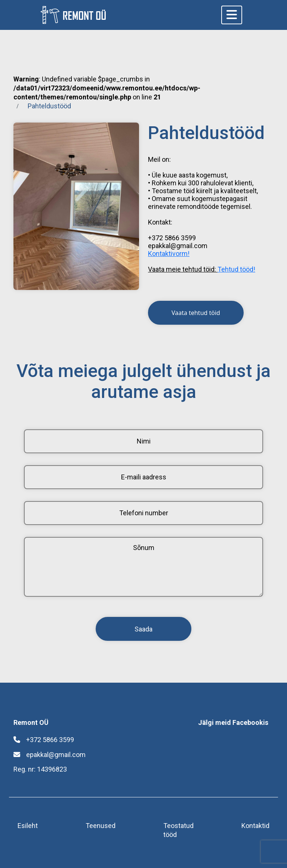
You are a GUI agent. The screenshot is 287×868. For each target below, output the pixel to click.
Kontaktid (255, 826)
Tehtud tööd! (236, 269)
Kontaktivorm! (169, 254)
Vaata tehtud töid (196, 313)
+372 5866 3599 (44, 740)
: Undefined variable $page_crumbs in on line (107, 88)
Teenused (101, 826)
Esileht (28, 826)
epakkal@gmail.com (50, 755)
